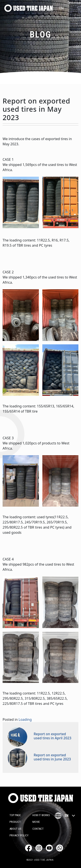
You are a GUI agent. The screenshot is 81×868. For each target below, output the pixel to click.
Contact (38, 829)
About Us (15, 829)
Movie (36, 822)
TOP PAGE (15, 815)
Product (15, 822)
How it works (41, 815)
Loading (25, 719)
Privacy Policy (19, 835)
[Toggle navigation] (75, 8)
